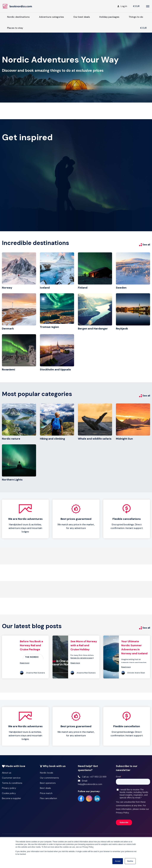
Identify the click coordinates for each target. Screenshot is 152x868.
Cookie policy (9, 793)
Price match (46, 793)
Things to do (136, 17)
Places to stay (15, 28)
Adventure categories (51, 17)
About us (7, 773)
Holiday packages (109, 17)
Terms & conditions (12, 783)
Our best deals (82, 17)
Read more (25, 663)
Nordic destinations (18, 17)
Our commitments (49, 778)
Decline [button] (130, 861)
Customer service (11, 778)
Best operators (48, 783)
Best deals (45, 788)
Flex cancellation (48, 798)
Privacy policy (9, 788)
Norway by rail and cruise (81, 658)
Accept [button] (118, 861)
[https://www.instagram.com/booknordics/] (89, 799)
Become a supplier (11, 798)
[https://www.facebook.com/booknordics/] (81, 799)
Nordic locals (47, 773)
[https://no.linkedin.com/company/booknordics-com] (97, 799)
